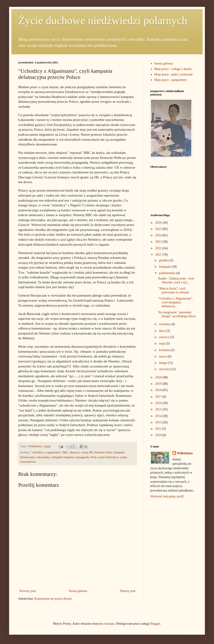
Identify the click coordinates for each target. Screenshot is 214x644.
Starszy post (128, 591)
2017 (159, 397)
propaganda (82, 457)
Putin (93, 457)
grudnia (164, 260)
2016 (159, 403)
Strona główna (78, 591)
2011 (159, 429)
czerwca (164, 337)
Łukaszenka (43, 457)
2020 (159, 377)
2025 (159, 229)
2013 (159, 422)
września (165, 324)
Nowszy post (28, 591)
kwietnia (165, 350)
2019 (159, 384)
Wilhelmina (185, 453)
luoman (109, 624)
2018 (159, 390)
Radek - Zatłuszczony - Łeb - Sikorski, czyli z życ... (177, 280)
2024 (159, 235)
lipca (162, 331)
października (167, 273)
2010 (159, 435)
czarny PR (87, 452)
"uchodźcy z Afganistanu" (46, 452)
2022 (159, 248)
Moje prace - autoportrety (171, 80)
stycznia (164, 369)
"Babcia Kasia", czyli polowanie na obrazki (174, 290)
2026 (159, 223)
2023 (159, 242)
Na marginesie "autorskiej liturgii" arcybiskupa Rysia (177, 314)
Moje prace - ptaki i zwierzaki (173, 74)
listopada (165, 267)
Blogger (155, 624)
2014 (159, 416)
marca (163, 356)
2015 (159, 409)
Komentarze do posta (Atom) (53, 599)
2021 (159, 255)
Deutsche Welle (103, 452)
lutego (163, 363)
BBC (65, 452)
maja (162, 343)
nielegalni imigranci (63, 457)
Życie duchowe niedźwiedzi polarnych (103, 20)
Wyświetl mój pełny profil (167, 496)
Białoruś (75, 452)
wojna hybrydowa (108, 457)
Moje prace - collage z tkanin (173, 69)
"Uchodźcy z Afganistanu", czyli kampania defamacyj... (176, 302)
